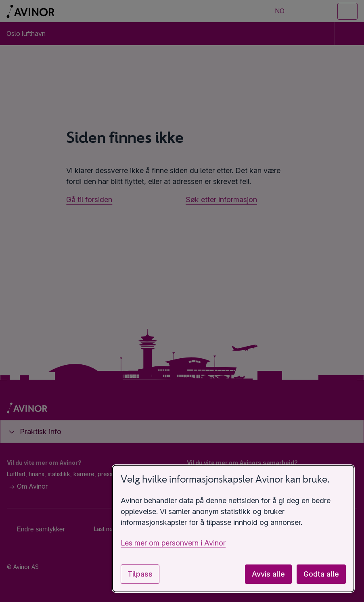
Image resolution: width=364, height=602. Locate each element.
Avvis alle (268, 574)
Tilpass (140, 574)
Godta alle (321, 574)
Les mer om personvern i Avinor (173, 543)
